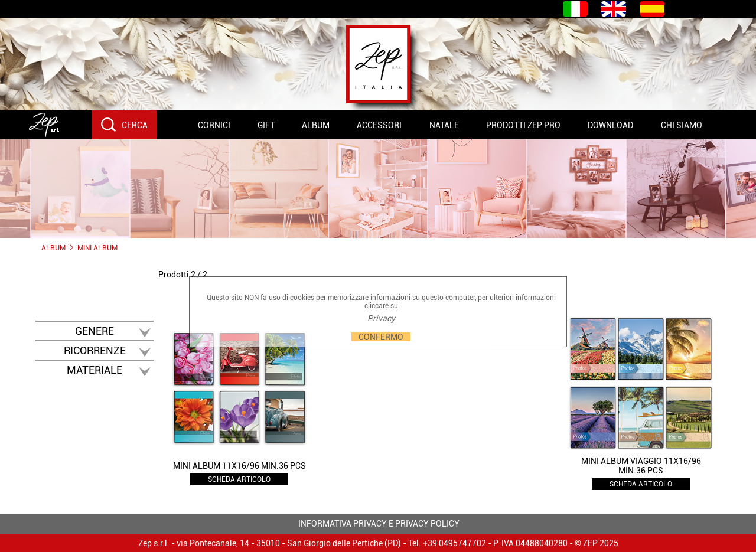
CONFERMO (381, 337)
